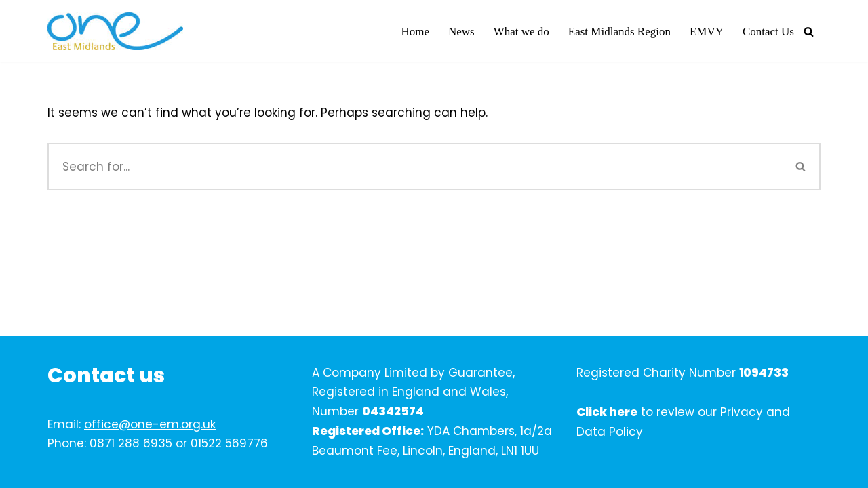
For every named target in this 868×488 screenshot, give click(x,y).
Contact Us (768, 32)
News (461, 32)
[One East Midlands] (115, 31)
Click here (607, 412)
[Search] (809, 32)
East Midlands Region (619, 32)
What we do (521, 32)
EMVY (707, 32)
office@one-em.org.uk (150, 424)
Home (415, 32)
